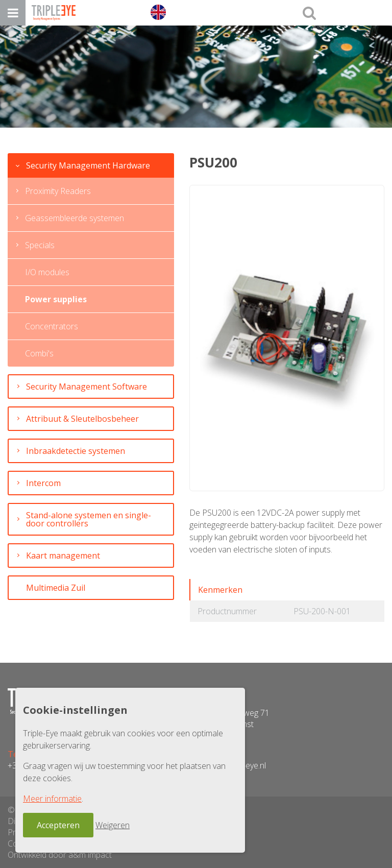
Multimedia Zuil (56, 588)
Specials (40, 245)
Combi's (39, 353)
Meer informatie (52, 799)
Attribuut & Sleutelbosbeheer (82, 419)
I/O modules (47, 272)
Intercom (43, 483)
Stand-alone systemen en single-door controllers (89, 519)
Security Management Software (87, 387)
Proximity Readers (58, 191)
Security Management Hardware (88, 165)
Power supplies (56, 299)
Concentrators (52, 326)
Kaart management (63, 556)
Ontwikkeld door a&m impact (60, 855)
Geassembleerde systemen (75, 218)
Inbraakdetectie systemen (76, 451)
